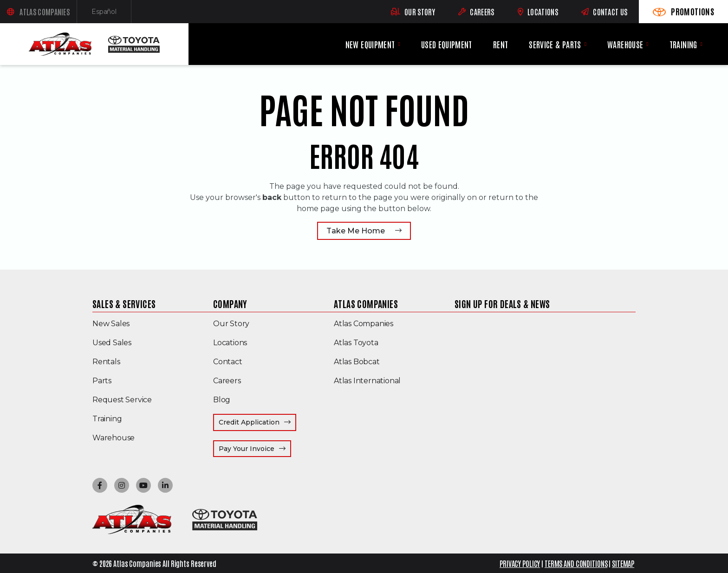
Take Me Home (356, 231)
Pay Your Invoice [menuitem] (255, 448)
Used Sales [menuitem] (112, 343)
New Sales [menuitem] (111, 324)
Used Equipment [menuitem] (447, 44)
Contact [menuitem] (228, 362)
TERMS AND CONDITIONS (576, 563)
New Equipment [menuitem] (370, 44)
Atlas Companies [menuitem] (366, 303)
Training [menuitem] (683, 44)
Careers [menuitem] (227, 381)
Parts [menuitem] (102, 381)
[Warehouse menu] (647, 44)
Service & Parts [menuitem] (555, 44)
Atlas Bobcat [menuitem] (357, 362)
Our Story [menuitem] (231, 324)
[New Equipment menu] (399, 44)
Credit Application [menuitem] (249, 422)
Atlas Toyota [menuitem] (356, 343)
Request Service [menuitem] (122, 400)
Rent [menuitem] (500, 44)
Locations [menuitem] (230, 343)
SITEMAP (623, 563)
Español (111, 14)
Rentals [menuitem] (106, 362)
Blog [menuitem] (222, 400)
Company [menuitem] (230, 303)
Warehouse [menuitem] (625, 44)
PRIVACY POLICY (520, 563)
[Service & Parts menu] (585, 44)
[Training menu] (702, 44)
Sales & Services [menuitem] (124, 303)
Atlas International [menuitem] (367, 381)
